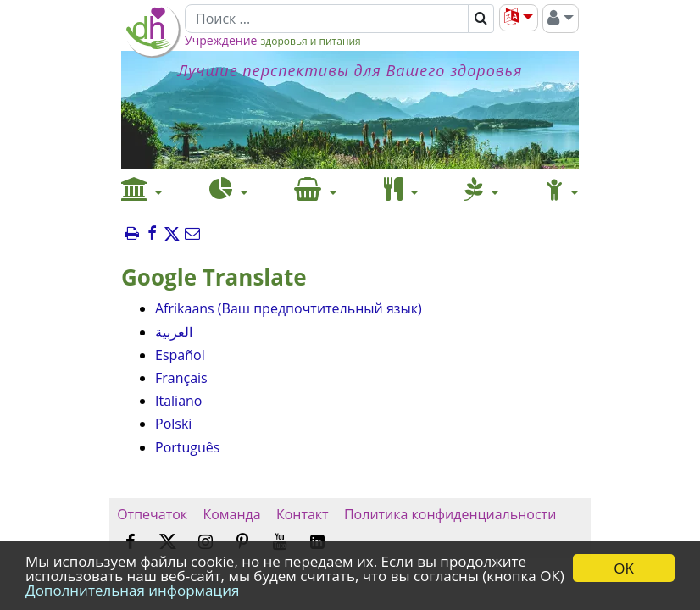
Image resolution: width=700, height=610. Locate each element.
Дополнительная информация (132, 590)
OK (624, 568)
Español (180, 355)
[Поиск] (327, 19)
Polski (173, 424)
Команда (232, 514)
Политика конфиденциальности (450, 514)
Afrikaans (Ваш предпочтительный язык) (289, 308)
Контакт (303, 514)
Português (187, 447)
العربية (174, 332)
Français (181, 378)
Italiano (178, 401)
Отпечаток (152, 514)
